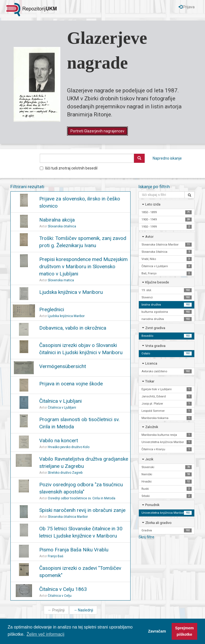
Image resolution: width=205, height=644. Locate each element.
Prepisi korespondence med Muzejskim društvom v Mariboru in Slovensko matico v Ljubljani (83, 266)
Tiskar (150, 381)
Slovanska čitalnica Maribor (68, 517)
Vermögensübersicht (63, 366)
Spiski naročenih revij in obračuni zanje (82, 510)
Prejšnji (56, 610)
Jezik (149, 459)
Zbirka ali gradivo (158, 523)
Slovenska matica (61, 280)
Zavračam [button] (157, 631)
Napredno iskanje (167, 158)
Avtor (149, 237)
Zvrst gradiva (155, 328)
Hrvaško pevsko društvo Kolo (69, 447)
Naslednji (83, 610)
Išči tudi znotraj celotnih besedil (69, 168)
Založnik (152, 427)
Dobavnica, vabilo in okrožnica (73, 328)
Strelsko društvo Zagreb (65, 473)
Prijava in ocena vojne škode (71, 384)
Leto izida (153, 204)
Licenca (151, 363)
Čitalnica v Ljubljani (60, 401)
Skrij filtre (146, 537)
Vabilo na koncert (59, 440)
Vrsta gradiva (155, 346)
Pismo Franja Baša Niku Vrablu (74, 550)
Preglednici (52, 309)
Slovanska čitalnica (62, 226)
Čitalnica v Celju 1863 (63, 589)
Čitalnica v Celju (60, 596)
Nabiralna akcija (57, 220)
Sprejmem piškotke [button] (184, 631)
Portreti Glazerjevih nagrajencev (97, 131)
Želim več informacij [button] (46, 634)
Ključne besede (157, 282)
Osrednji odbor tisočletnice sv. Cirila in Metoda (82, 498)
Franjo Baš (56, 556)
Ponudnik (152, 505)
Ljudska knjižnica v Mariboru (71, 292)
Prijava (187, 7)
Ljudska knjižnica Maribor (66, 316)
